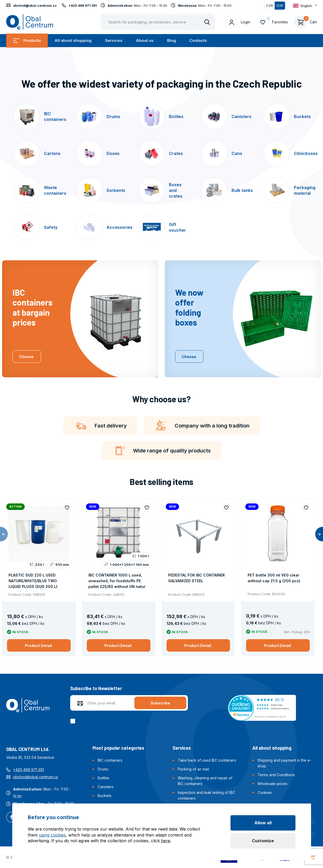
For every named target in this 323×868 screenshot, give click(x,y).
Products (27, 40)
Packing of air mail (193, 769)
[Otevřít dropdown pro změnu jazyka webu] (305, 6)
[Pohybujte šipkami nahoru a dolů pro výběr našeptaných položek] (158, 22)
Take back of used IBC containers (207, 760)
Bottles (104, 778)
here (166, 841)
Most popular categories (118, 748)
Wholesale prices (272, 784)
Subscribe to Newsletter (96, 688)
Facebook (11, 818)
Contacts (198, 40)
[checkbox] (74, 721)
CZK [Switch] (270, 5)
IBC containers (110, 760)
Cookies (265, 792)
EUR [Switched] (280, 5)
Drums (103, 769)
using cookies (52, 835)
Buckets (105, 796)
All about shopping (73, 40)
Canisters (106, 787)
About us (145, 40)
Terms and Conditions (276, 775)
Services (114, 40)
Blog (172, 40)
